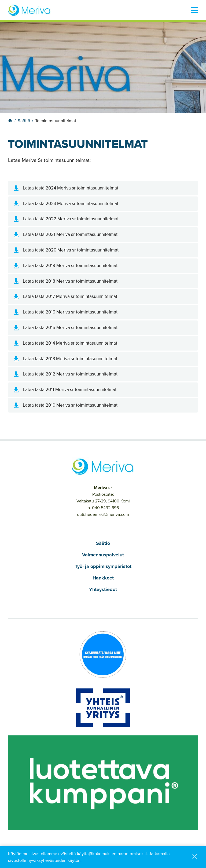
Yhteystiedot (103, 589)
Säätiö (103, 543)
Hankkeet (103, 578)
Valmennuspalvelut (103, 555)
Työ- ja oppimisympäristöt (103, 566)
